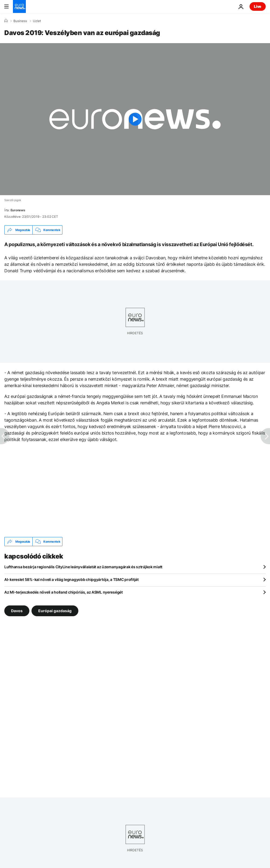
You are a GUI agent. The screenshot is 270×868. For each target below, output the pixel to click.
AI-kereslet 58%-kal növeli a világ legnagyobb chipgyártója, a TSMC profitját (71, 579)
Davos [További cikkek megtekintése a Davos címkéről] (17, 611)
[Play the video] (135, 119)
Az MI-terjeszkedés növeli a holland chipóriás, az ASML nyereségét (64, 592)
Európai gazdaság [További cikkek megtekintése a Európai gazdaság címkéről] (55, 611)
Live (258, 6)
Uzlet (37, 21)
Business (20, 21)
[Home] (6, 21)
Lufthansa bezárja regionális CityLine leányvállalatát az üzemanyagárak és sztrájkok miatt (83, 567)
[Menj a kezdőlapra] (19, 6)
